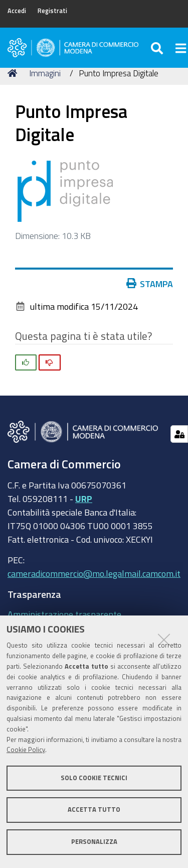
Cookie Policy (26, 750)
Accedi (17, 11)
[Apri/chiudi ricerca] (158, 48)
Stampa (150, 284)
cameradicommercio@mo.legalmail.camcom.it (94, 573)
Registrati (52, 11)
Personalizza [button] (94, 842)
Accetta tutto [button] (94, 810)
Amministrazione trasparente (64, 614)
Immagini (45, 73)
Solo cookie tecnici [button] (94, 778)
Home (14, 73)
